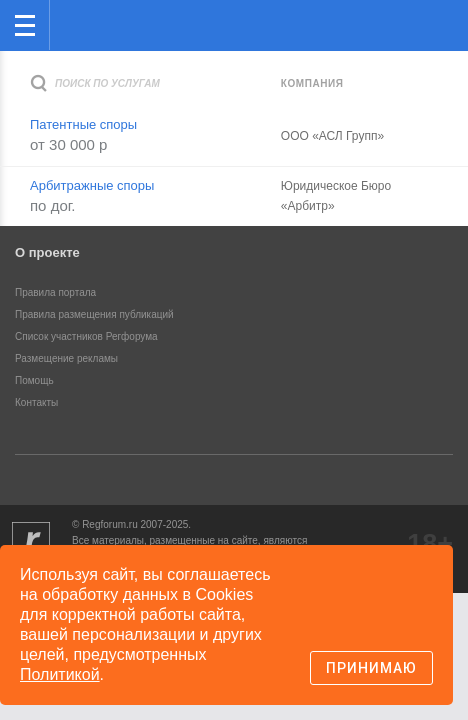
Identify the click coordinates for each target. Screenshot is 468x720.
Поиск (386, 23)
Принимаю (371, 668)
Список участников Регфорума (86, 336)
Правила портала (55, 292)
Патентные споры (83, 124)
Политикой (60, 674)
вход (427, 11)
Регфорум (81, 23)
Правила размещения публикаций (94, 314)
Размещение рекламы (66, 358)
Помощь (34, 380)
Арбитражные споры (92, 185)
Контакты (36, 402)
